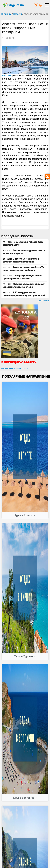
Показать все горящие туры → (15, 368)
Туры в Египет (24, 515)
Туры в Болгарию (24, 798)
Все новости (43, 301)
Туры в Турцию (24, 656)
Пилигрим (6, 14)
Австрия (7, 75)
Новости (18, 14)
